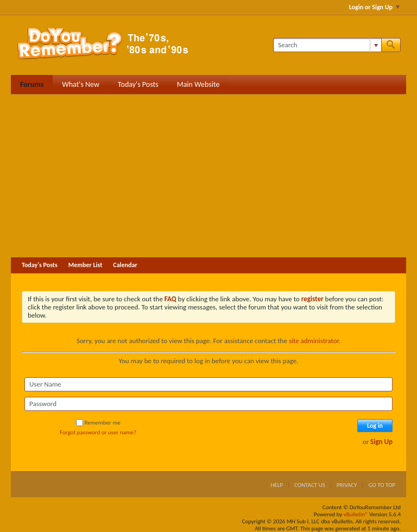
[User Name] (208, 384)
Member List (86, 265)
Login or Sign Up (374, 7)
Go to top (382, 485)
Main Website (198, 84)
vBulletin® (356, 514)
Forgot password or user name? (98, 432)
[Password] (208, 404)
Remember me (98, 423)
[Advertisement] (208, 176)
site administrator (314, 341)
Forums (32, 84)
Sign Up (381, 442)
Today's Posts (138, 84)
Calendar (125, 265)
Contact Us (310, 485)
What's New (81, 84)
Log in (375, 426)
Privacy (347, 485)
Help (277, 485)
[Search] (327, 45)
